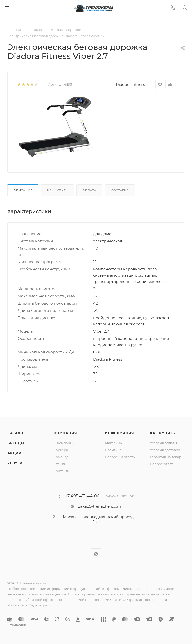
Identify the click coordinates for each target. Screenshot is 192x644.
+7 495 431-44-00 (82, 496)
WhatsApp (96, 554)
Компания (65, 433)
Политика (113, 450)
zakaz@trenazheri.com (100, 506)
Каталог (17, 433)
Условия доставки (165, 450)
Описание (23, 190)
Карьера (61, 450)
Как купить (57, 190)
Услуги (15, 463)
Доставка (120, 190)
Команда (61, 457)
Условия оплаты (163, 443)
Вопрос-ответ (161, 464)
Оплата (89, 190)
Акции (15, 453)
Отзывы (60, 464)
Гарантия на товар (166, 457)
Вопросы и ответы (120, 457)
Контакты (62, 471)
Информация (120, 433)
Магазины (114, 443)
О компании (64, 443)
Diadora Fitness (130, 84)
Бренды (16, 443)
